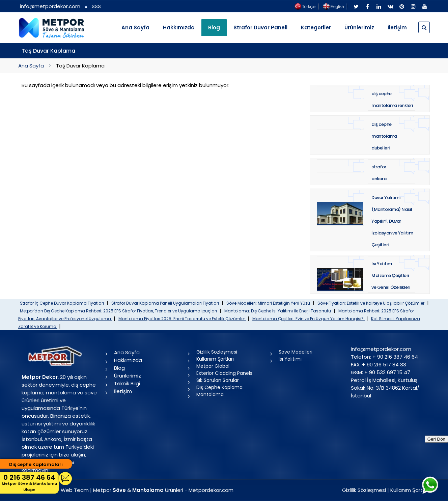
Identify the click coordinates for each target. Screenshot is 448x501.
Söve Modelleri (296, 352)
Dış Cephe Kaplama (219, 387)
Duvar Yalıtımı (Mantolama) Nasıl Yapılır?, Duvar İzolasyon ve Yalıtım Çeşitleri (392, 221)
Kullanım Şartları (215, 359)
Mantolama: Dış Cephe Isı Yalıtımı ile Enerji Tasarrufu (278, 311)
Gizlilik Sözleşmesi (217, 352)
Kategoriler (316, 27)
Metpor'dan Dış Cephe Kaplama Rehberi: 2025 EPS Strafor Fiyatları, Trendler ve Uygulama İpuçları (119, 311)
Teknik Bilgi (127, 383)
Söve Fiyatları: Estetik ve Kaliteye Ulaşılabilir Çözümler (371, 303)
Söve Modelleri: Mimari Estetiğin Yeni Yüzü (269, 303)
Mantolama (210, 394)
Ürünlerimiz (359, 27)
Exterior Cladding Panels (224, 373)
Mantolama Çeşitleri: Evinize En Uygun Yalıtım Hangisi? (309, 319)
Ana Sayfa (135, 27)
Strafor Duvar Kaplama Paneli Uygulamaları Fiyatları (166, 303)
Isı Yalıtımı (290, 359)
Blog (119, 368)
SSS (96, 6)
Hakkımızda (179, 27)
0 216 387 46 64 (29, 483)
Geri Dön (436, 439)
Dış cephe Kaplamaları (36, 464)
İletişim (397, 27)
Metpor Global (213, 366)
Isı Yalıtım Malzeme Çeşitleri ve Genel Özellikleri (391, 275)
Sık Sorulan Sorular (218, 380)
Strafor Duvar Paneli (260, 27)
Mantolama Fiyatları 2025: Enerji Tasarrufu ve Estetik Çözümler (182, 319)
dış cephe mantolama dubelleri (384, 136)
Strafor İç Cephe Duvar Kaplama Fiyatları (62, 303)
